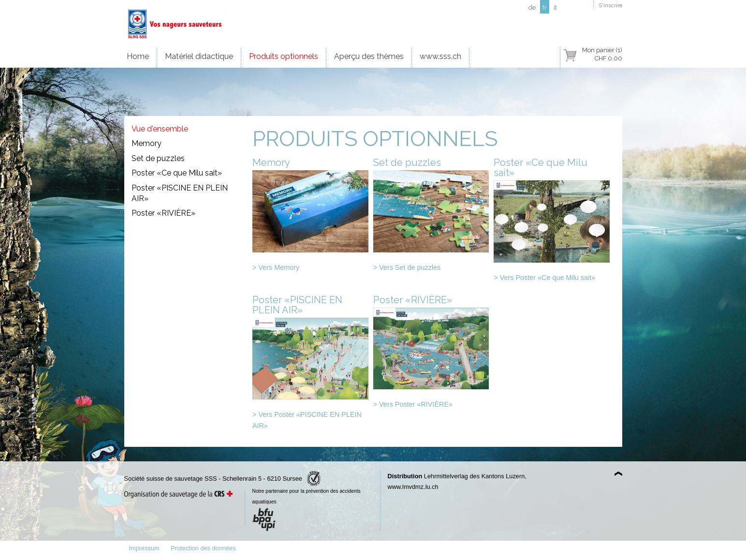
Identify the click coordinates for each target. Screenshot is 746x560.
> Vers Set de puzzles (407, 267)
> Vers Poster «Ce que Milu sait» (544, 278)
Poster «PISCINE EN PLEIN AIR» (180, 193)
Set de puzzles (158, 158)
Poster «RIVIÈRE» (163, 213)
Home (138, 56)
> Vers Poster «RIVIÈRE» (413, 404)
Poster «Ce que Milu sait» (177, 173)
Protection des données (203, 548)
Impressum (144, 548)
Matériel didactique (199, 56)
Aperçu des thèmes (369, 56)
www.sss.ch (440, 56)
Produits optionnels (284, 56)
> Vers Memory (276, 267)
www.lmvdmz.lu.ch (413, 487)
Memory (146, 143)
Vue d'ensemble (160, 129)
